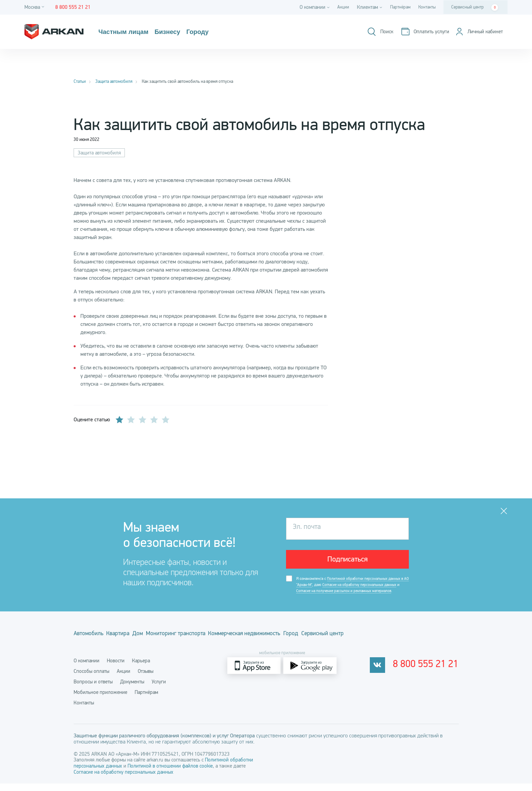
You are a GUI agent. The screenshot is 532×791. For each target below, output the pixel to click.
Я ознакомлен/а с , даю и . (349, 591)
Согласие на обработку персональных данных (123, 779)
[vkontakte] (386, 673)
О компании (87, 668)
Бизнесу (172, 32)
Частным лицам (125, 32)
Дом (158, 643)
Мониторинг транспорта (206, 643)
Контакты (425, 7)
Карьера (141, 668)
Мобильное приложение (100, 700)
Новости (116, 668)
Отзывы (146, 679)
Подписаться (348, 561)
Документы (132, 689)
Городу (203, 32)
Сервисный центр (475, 7)
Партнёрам (395, 7)
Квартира (129, 643)
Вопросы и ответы (93, 689)
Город (346, 643)
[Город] (35, 7)
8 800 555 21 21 (430, 673)
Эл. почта (309, 529)
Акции (335, 7)
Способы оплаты (91, 679)
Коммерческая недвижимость (288, 643)
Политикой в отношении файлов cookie (170, 773)
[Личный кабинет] (477, 32)
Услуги (159, 689)
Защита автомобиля (99, 153)
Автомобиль (89, 643)
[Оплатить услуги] (420, 32)
